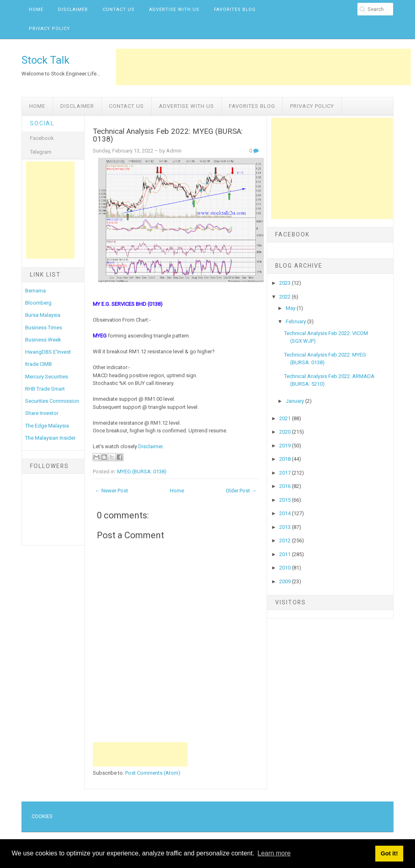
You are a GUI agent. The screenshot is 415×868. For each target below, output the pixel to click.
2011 (286, 554)
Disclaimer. (151, 446)
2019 (286, 446)
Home (36, 10)
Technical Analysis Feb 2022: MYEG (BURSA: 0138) (168, 135)
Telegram (41, 152)
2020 (286, 432)
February (296, 321)
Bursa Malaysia (43, 315)
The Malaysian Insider (50, 438)
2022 (286, 297)
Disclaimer (73, 10)
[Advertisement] (263, 67)
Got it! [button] (389, 853)
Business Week (43, 340)
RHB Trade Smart (45, 389)
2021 (286, 418)
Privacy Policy (49, 29)
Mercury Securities (47, 377)
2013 (286, 527)
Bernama (35, 291)
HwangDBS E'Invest (48, 352)
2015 (286, 500)
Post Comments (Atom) (153, 773)
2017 (286, 473)
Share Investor (42, 413)
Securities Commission (52, 401)
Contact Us (119, 10)
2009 (286, 581)
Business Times (44, 328)
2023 (286, 283)
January (295, 401)
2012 (286, 540)
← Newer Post (111, 491)
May (291, 308)
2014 (286, 513)
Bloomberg (38, 303)
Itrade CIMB (39, 364)
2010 (286, 568)
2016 (286, 486)
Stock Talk (45, 60)
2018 (286, 459)
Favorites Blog (235, 10)
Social (42, 123)
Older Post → (241, 491)
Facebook (42, 138)
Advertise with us (174, 10)
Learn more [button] (274, 853)
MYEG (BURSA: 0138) (142, 472)
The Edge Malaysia (47, 426)
